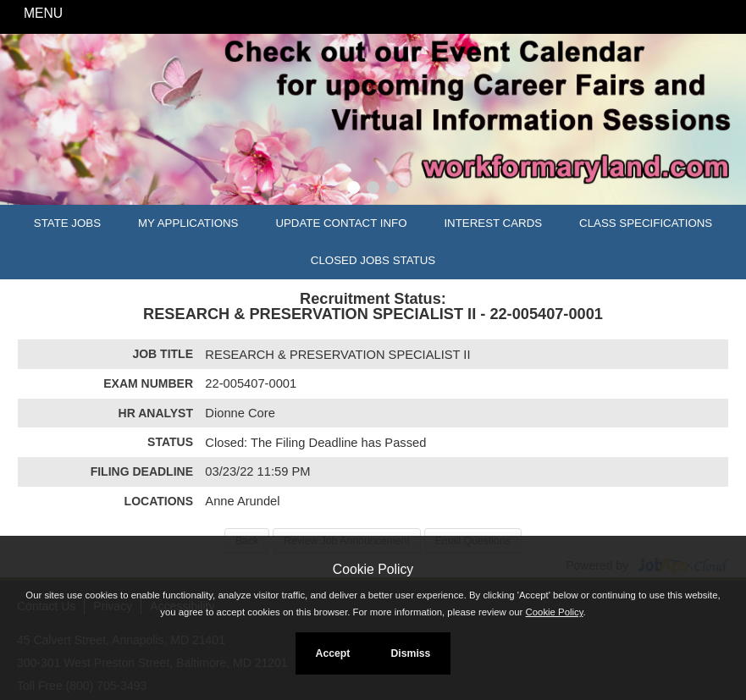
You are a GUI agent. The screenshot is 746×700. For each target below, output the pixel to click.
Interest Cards (493, 223)
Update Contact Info (341, 223)
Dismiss (410, 653)
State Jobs (67, 223)
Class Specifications (646, 223)
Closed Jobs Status (373, 260)
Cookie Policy (373, 569)
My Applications (188, 223)
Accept (333, 653)
